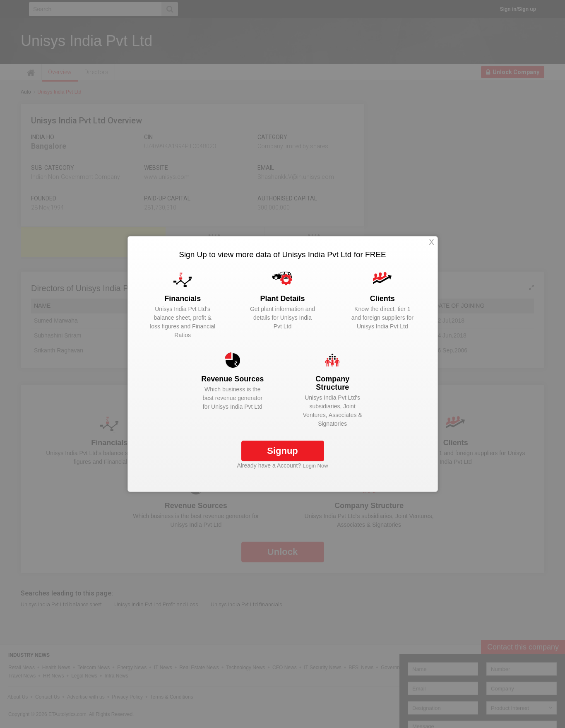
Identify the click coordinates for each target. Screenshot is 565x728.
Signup (282, 451)
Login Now (315, 466)
